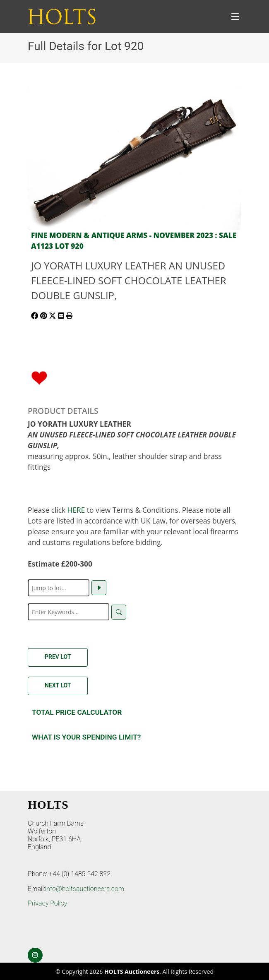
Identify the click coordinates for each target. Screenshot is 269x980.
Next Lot (58, 685)
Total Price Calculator (77, 712)
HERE (76, 510)
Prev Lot (58, 657)
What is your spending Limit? (86, 737)
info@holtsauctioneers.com (85, 889)
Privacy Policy (47, 903)
